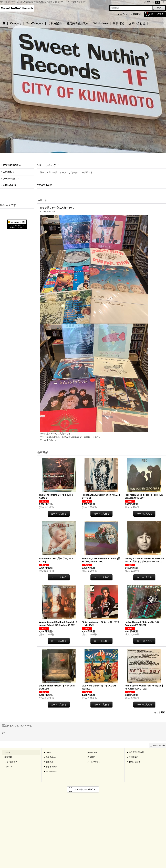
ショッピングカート (13, 762)
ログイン (124, 14)
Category (50, 752)
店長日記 (91, 757)
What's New (92, 752)
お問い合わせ (10, 185)
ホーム (7, 752)
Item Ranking (51, 771)
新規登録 (137, 14)
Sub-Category (52, 757)
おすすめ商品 (51, 767)
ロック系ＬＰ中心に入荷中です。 (58, 208)
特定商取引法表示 (12, 165)
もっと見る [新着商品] (160, 712)
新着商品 (50, 762)
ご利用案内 (9, 172)
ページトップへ (159, 745)
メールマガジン (11, 179)
